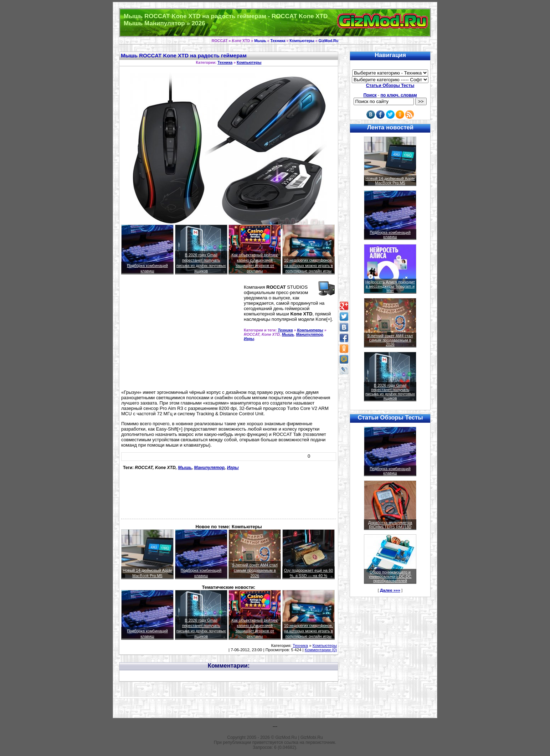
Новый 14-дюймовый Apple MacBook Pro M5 (390, 181)
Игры (249, 339)
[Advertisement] (181, 335)
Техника (278, 41)
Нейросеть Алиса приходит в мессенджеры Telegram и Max (390, 286)
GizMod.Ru (329, 41)
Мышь (260, 41)
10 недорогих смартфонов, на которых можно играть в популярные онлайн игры (309, 266)
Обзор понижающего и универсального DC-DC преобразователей (390, 576)
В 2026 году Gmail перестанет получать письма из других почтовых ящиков (390, 392)
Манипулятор (309, 334)
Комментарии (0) (321, 650)
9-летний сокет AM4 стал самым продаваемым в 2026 (255, 570)
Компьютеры (302, 41)
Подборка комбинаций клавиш (390, 235)
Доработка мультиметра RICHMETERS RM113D (390, 525)
